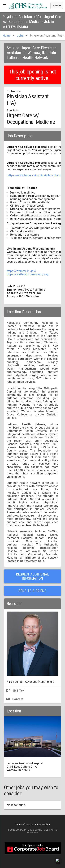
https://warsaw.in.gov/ (22, 271)
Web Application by (33, 848)
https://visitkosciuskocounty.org (28, 274)
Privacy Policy (42, 824)
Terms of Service (24, 824)
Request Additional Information (32, 576)
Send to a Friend (32, 591)
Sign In (57, 6)
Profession (14, 91)
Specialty (13, 110)
